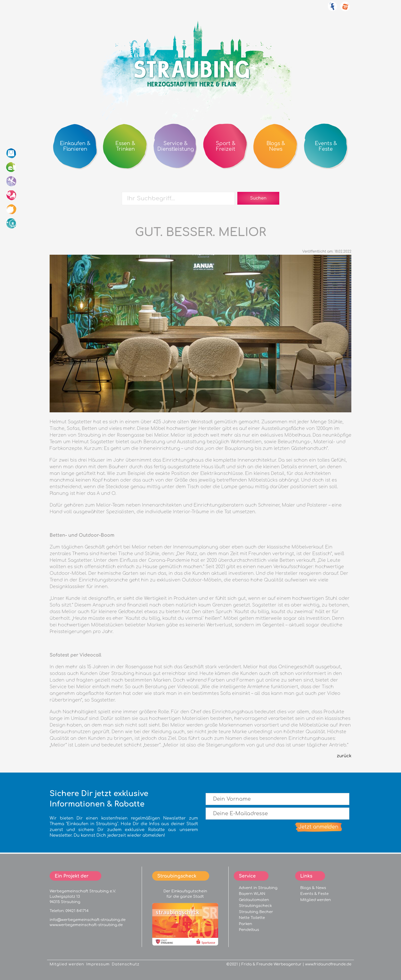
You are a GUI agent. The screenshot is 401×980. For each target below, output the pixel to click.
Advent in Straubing (258, 888)
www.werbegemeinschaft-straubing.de (86, 925)
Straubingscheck (255, 906)
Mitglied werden (316, 900)
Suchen (258, 198)
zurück (344, 756)
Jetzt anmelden (318, 827)
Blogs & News (313, 888)
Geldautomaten (254, 900)
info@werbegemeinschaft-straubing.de (88, 920)
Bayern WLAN (252, 894)
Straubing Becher (256, 912)
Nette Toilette (252, 918)
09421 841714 (77, 911)
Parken (246, 924)
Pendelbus (249, 930)
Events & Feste (314, 894)
